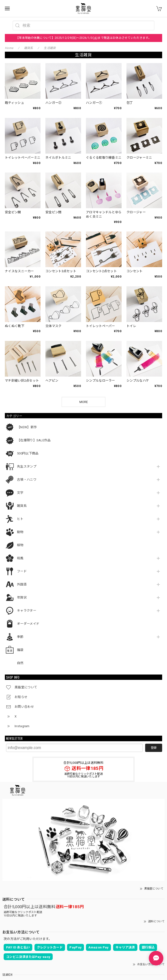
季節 (20, 606)
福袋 (20, 619)
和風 (20, 527)
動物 (20, 501)
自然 (20, 632)
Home (9, 48)
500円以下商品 (28, 423)
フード (22, 540)
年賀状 (22, 567)
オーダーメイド (28, 593)
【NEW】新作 (27, 396)
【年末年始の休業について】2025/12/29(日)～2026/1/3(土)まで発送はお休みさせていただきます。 (83, 38)
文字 (20, 462)
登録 (154, 717)
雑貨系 (22, 475)
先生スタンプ (27, 436)
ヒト (20, 488)
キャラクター (27, 580)
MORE (84, 371)
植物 (20, 514)
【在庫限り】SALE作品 (34, 409)
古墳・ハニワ (27, 449)
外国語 (22, 554)
